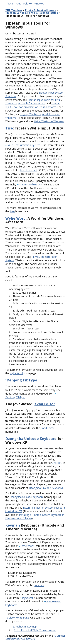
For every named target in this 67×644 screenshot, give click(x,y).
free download (29, 170)
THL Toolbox (14, 10)
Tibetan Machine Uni (30, 184)
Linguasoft (27, 598)
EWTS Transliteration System (23, 145)
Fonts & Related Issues (40, 10)
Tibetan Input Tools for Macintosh (25, 103)
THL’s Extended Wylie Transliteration (35, 630)
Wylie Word (16, 218)
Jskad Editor (44, 404)
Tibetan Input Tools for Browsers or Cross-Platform (33, 105)
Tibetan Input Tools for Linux (44, 100)
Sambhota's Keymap (25, 627)
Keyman (13, 525)
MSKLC (58, 463)
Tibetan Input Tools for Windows (28, 25)
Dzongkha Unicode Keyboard (31, 439)
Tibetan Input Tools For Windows (25, 3)
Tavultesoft (27, 546)
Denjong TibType (22, 380)
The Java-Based (19, 404)
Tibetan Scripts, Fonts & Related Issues (32, 13)
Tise (9, 128)
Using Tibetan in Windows (49, 121)
